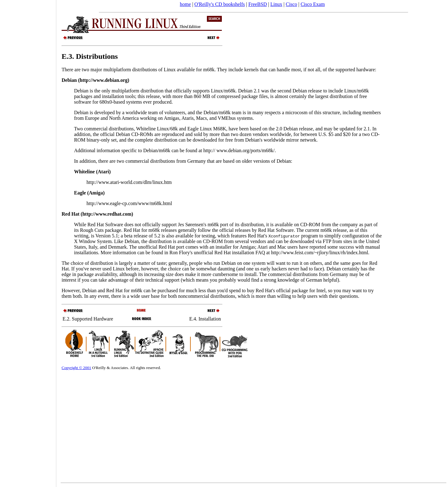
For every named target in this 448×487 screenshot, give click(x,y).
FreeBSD (258, 4)
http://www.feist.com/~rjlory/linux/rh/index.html (320, 253)
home (185, 4)
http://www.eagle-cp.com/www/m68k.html (129, 203)
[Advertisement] (28, 241)
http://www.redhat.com (107, 214)
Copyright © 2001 (76, 368)
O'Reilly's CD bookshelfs (220, 4)
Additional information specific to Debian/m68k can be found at (139, 150)
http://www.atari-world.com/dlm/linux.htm (129, 182)
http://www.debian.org (104, 80)
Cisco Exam (313, 4)
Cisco (291, 4)
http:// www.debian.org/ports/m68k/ (239, 150)
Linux (276, 4)
